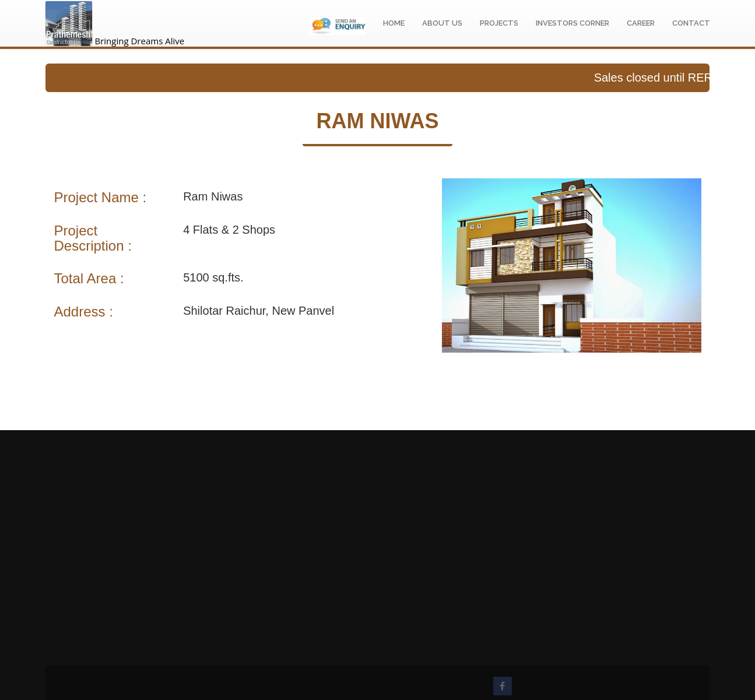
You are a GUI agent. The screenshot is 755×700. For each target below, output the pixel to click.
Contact (691, 23)
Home (394, 23)
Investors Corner (573, 23)
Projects (499, 23)
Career (641, 23)
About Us (442, 23)
